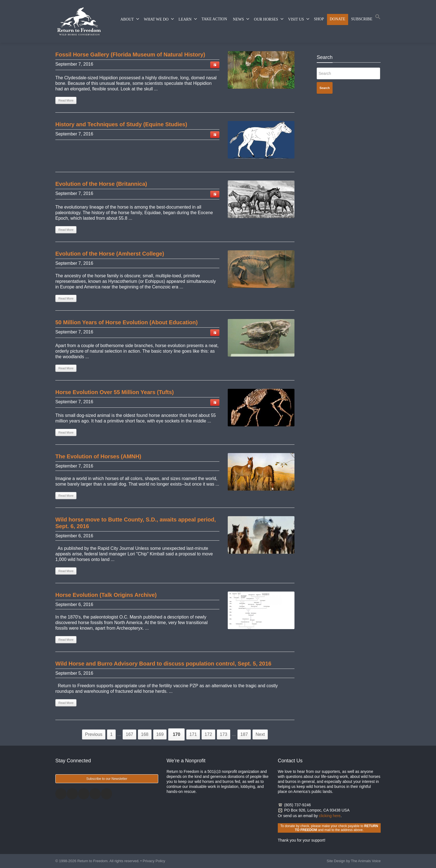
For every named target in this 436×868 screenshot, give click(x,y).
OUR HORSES (269, 19)
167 (129, 734)
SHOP (319, 19)
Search (325, 88)
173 (224, 734)
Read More (66, 571)
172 (208, 734)
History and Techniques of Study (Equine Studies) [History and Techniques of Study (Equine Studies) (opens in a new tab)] (121, 124)
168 (145, 734)
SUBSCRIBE (362, 19)
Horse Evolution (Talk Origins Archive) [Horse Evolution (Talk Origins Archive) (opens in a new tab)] (106, 595)
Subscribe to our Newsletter (107, 779)
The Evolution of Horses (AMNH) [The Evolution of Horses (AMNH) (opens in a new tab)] (98, 456)
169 (160, 734)
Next (260, 734)
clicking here (330, 816)
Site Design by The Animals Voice (354, 861)
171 (193, 734)
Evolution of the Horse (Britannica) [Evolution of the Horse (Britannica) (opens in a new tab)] (101, 184)
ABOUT (130, 19)
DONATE (338, 19)
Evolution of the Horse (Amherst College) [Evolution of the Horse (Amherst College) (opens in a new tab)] (110, 254)
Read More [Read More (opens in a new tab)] (66, 100)
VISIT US (299, 19)
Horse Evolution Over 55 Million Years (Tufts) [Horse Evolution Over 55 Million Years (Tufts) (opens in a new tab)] (115, 392)
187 (244, 734)
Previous (94, 734)
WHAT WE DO (159, 19)
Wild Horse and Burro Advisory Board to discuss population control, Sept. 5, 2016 (163, 664)
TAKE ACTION (214, 19)
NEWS (241, 19)
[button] (378, 18)
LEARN (188, 19)
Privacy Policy (154, 861)
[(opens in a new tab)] (261, 70)
